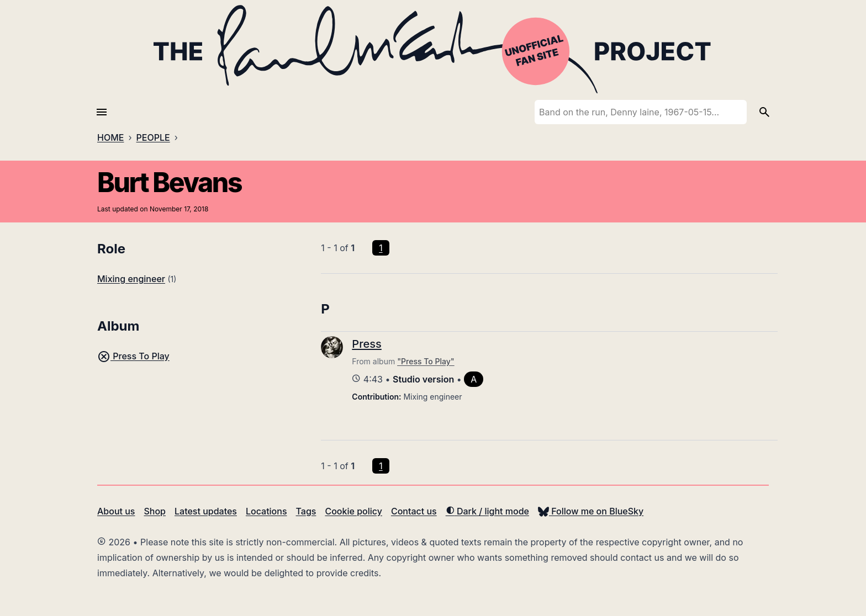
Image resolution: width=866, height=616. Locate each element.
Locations (266, 511)
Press (366, 344)
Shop (155, 511)
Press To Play (133, 356)
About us (116, 511)
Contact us (414, 511)
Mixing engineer (131, 279)
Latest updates (206, 511)
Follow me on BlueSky (591, 511)
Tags (306, 511)
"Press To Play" (426, 361)
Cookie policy (353, 511)
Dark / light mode (487, 511)
